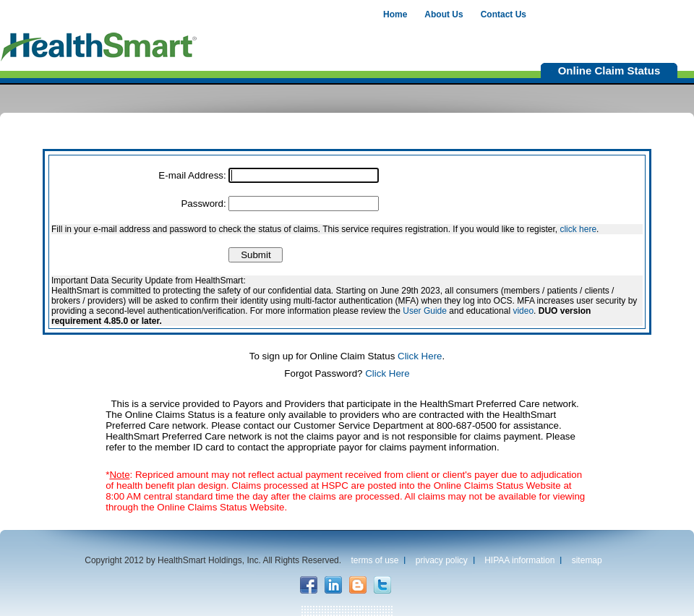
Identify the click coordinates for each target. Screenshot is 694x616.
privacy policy (442, 560)
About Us (444, 14)
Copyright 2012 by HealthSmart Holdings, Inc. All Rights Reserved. (213, 560)
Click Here (420, 356)
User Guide (425, 311)
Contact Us (504, 14)
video (523, 311)
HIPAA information (519, 560)
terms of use (374, 560)
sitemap (587, 560)
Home (395, 14)
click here (578, 229)
